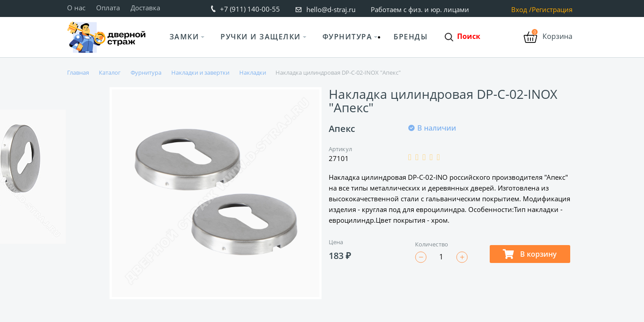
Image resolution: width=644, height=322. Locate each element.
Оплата (108, 8)
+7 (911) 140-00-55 (250, 9)
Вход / (521, 10)
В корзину (530, 254)
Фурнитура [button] (347, 37)
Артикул (340, 149)
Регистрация (552, 10)
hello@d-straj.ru (331, 9)
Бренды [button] (411, 37)
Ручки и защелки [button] (261, 37)
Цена (336, 242)
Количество (432, 244)
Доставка (145, 8)
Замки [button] (184, 37)
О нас (76, 8)
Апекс (342, 129)
